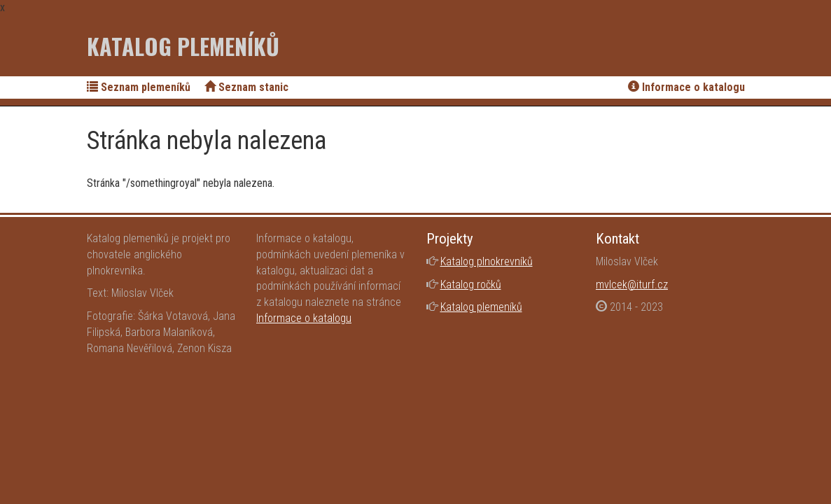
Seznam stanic (246, 87)
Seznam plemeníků (139, 87)
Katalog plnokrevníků (487, 261)
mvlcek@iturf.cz (632, 285)
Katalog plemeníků (183, 46)
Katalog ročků (471, 285)
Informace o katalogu (686, 87)
